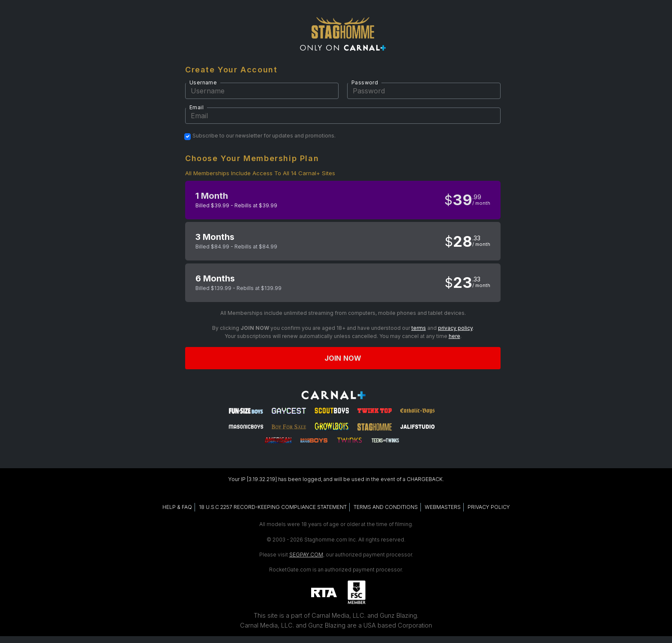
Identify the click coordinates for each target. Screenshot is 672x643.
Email (196, 107)
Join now (343, 358)
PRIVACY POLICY (489, 507)
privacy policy (455, 328)
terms (419, 328)
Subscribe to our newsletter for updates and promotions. (264, 136)
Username (203, 82)
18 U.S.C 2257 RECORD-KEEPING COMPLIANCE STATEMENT (273, 507)
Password (365, 82)
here (454, 336)
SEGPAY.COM (306, 555)
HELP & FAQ (177, 507)
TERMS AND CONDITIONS (386, 507)
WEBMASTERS (443, 507)
